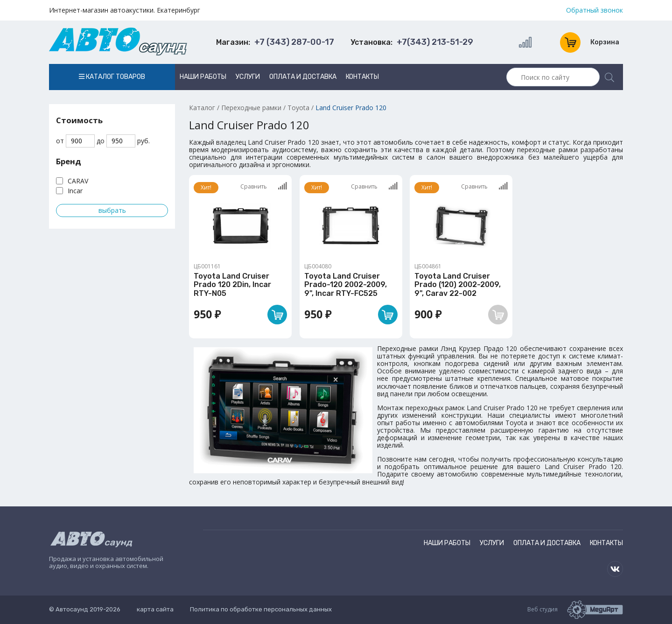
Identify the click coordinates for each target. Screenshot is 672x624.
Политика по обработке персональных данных (261, 609)
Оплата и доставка (303, 77)
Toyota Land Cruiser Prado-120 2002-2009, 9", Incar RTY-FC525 (346, 285)
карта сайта (155, 609)
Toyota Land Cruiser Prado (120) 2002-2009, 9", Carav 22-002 (458, 285)
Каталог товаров (112, 77)
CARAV (78, 181)
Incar (75, 191)
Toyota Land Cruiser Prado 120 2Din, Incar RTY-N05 (232, 285)
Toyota (298, 108)
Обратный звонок (595, 10)
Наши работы (203, 77)
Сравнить (264, 186)
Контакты (362, 77)
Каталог (202, 108)
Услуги (248, 77)
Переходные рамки (251, 108)
